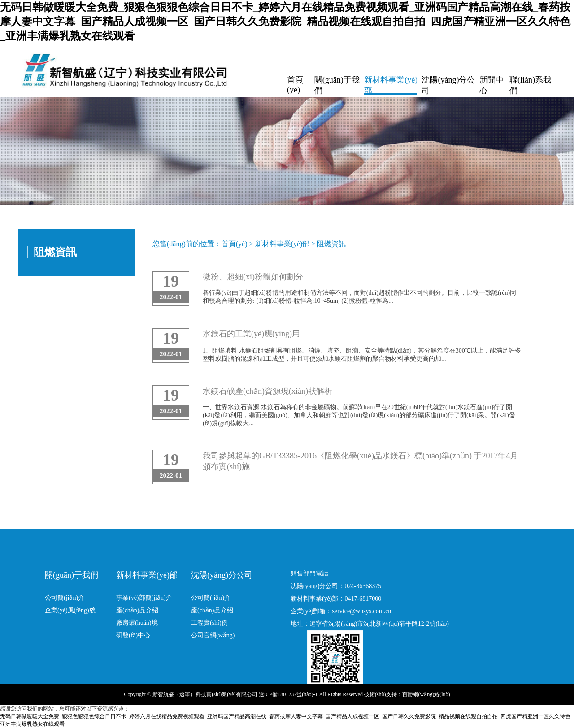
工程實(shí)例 (209, 623)
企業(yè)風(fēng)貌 (70, 610)
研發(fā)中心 (133, 635)
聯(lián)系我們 (530, 85)
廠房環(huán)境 (137, 623)
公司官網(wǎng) (213, 635)
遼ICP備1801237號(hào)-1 (288, 694)
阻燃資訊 (331, 244)
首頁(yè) (295, 85)
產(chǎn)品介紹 (137, 610)
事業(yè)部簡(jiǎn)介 (144, 598)
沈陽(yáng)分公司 (448, 85)
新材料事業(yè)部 (391, 85)
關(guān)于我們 (337, 85)
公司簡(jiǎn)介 (65, 598)
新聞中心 (491, 85)
